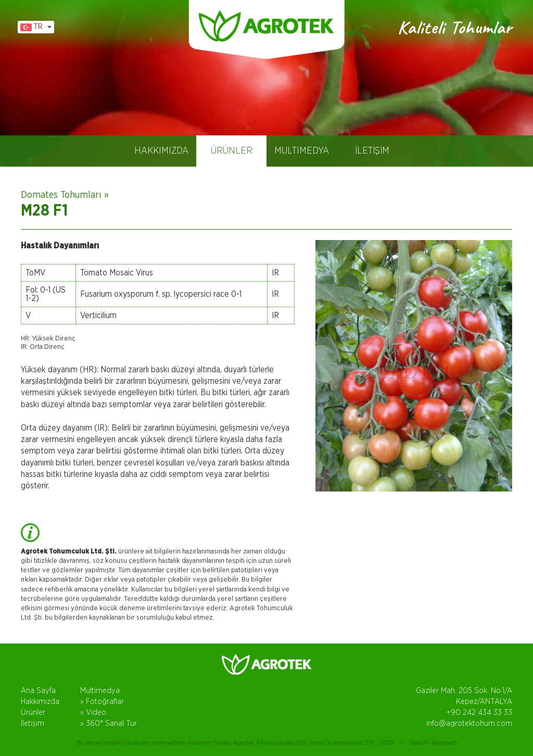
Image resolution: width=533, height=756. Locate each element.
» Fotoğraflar (102, 702)
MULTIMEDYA (302, 151)
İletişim (33, 723)
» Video (93, 713)
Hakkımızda (40, 702)
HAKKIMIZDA (161, 151)
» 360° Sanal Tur (109, 723)
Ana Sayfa (38, 691)
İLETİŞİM (372, 151)
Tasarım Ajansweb (433, 742)
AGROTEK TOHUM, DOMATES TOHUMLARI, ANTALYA (266, 26)
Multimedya (100, 691)
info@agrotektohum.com (469, 723)
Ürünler (33, 713)
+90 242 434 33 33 (479, 713)
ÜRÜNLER (232, 151)
